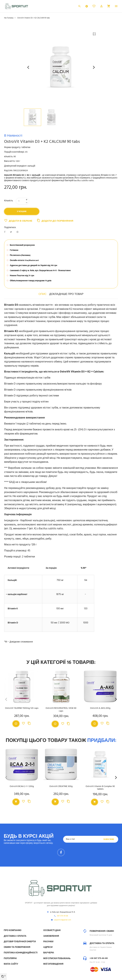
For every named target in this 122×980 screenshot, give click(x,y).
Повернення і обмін (102, 931)
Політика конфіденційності (21, 953)
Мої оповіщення (53, 964)
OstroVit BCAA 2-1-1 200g (22, 787)
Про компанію (13, 930)
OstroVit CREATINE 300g (61, 787)
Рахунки (48, 942)
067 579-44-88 (63, 916)
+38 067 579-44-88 (99, 958)
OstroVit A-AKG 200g (100, 708)
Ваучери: (49, 953)
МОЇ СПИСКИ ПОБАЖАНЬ (57, 959)
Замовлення (51, 936)
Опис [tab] (43, 294)
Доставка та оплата (102, 943)
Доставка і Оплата (15, 936)
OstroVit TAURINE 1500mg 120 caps (22, 708)
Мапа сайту (11, 964)
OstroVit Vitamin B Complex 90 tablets (100, 788)
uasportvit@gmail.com (63, 920)
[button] (101, 7)
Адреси (48, 947)
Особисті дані (52, 930)
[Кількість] (23, 201)
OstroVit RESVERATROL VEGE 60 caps (61, 710)
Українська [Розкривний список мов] (70, 7)
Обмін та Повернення (17, 947)
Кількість (8, 201)
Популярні (10, 959)
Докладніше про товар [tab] (66, 294)
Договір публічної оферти (20, 942)
